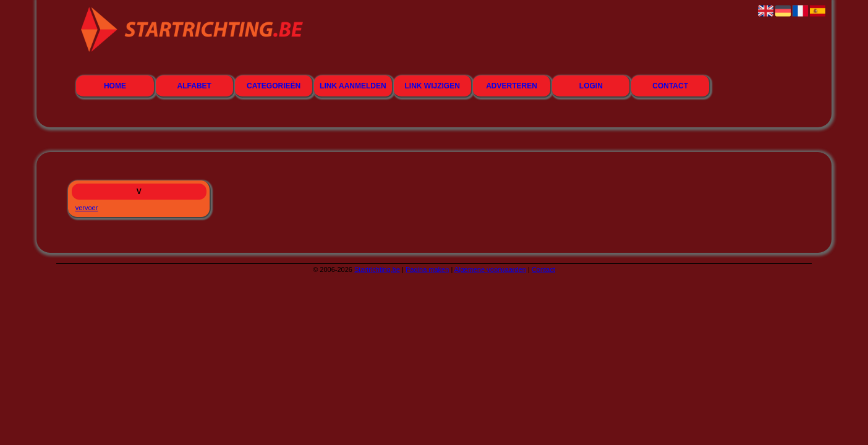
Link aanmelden (353, 86)
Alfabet (194, 86)
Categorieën (274, 86)
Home (115, 86)
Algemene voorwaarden (490, 269)
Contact (670, 86)
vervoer (87, 208)
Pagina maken (427, 269)
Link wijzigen (432, 86)
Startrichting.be (377, 269)
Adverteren (512, 86)
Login (591, 86)
